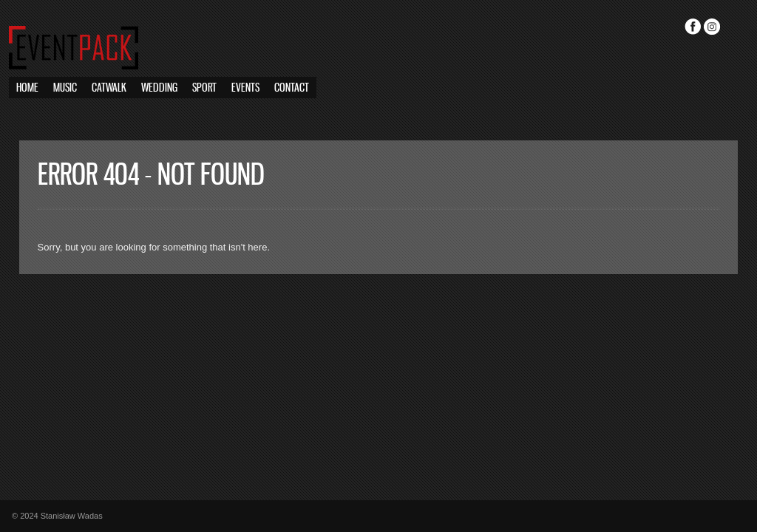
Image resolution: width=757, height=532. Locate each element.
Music (65, 88)
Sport (204, 88)
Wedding (159, 88)
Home (27, 88)
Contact (292, 88)
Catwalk (109, 88)
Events (245, 88)
